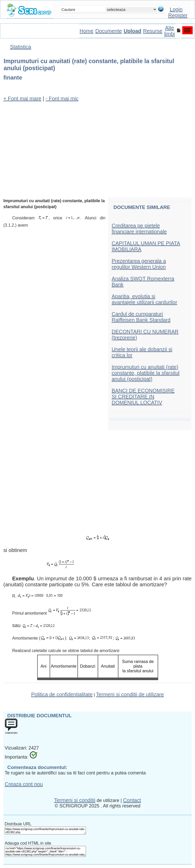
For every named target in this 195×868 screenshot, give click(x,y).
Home (87, 31)
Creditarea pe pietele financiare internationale (139, 229)
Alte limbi (169, 31)
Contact (132, 800)
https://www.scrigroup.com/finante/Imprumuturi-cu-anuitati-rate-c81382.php (45, 831)
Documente (109, 31)
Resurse (153, 31)
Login (176, 9)
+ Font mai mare (22, 98)
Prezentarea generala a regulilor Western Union (139, 264)
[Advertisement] (97, 144)
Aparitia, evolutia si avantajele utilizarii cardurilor (144, 299)
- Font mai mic (62, 98)
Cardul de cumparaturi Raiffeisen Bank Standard (141, 317)
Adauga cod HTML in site (28, 843)
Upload (132, 31)
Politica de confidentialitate (62, 694)
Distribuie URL (18, 824)
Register (178, 15)
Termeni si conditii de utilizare (130, 694)
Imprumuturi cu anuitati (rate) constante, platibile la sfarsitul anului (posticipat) (146, 373)
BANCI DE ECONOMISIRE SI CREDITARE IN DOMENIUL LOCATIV (143, 397)
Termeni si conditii (75, 800)
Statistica (20, 47)
